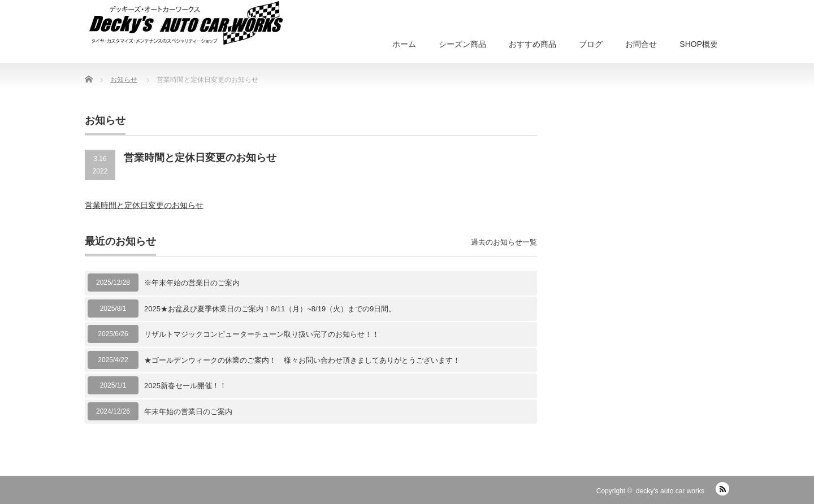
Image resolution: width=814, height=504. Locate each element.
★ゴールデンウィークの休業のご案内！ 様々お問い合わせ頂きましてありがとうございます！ (302, 360)
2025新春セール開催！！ (185, 386)
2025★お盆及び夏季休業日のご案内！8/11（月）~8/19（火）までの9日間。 (270, 309)
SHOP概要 (699, 44)
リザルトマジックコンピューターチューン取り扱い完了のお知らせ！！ (262, 334)
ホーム (404, 44)
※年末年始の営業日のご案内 (192, 283)
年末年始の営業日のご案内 (188, 412)
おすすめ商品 (532, 44)
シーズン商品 (462, 44)
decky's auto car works (670, 491)
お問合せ (641, 44)
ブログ (591, 44)
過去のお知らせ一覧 (504, 242)
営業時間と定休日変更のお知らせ (144, 205)
